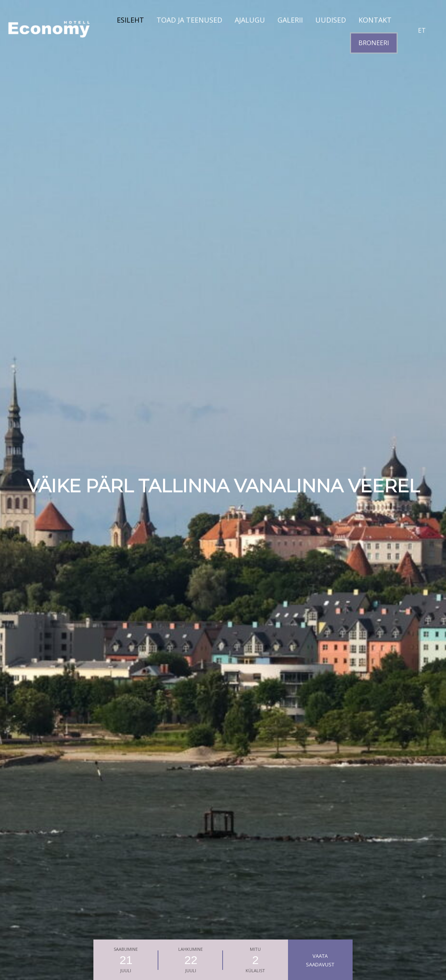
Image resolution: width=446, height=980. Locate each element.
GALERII (290, 20)
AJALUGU (250, 20)
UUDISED (331, 20)
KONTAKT (375, 20)
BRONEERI (374, 43)
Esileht (130, 20)
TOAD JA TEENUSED (189, 20)
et (422, 30)
